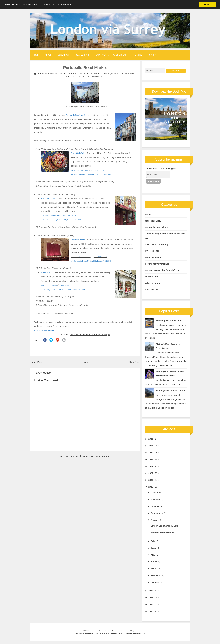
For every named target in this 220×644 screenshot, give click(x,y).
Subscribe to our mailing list (161, 168)
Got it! (207, 4)
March (154, 568)
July (153, 541)
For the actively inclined (157, 264)
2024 (151, 453)
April (154, 562)
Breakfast (96, 74)
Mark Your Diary (128, 74)
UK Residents (152, 251)
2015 (151, 611)
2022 (151, 466)
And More (137, 55)
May (153, 555)
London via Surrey (97, 631)
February (156, 575)
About (48, 55)
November (156, 499)
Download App (82, 55)
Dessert (106, 74)
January (155, 582)
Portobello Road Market (85, 68)
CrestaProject (89, 633)
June (154, 548)
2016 (151, 604)
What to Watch (153, 283)
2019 (151, 487)
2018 (151, 591)
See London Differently (157, 244)
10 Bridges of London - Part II (171, 391)
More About (63, 55)
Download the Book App (90, 335)
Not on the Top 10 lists (156, 227)
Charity (152, 55)
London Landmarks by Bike (164, 526)
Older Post (134, 362)
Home (36, 55)
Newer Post (36, 362)
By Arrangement (153, 257)
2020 (151, 480)
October (155, 506)
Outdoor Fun (152, 277)
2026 (151, 439)
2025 (151, 446)
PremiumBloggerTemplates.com (132, 633)
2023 (151, 459)
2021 (151, 473)
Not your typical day (76, 76)
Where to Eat (120, 55)
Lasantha (114, 633)
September (157, 513)
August (155, 520)
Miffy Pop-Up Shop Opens (169, 321)
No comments (98, 76)
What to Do (101, 55)
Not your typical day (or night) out (162, 270)
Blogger (133, 631)
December (156, 493)
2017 (151, 597)
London (115, 74)
